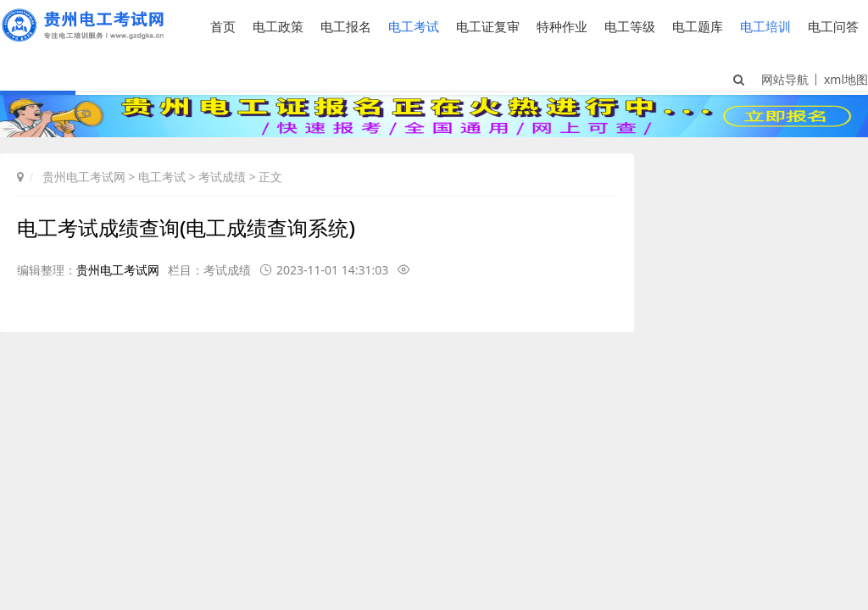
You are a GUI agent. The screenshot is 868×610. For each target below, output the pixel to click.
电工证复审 (488, 26)
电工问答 (833, 26)
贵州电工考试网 (84, 177)
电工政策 (278, 26)
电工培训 (765, 26)
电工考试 (414, 26)
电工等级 (630, 26)
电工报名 (346, 26)
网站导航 (785, 79)
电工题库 (698, 26)
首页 (223, 26)
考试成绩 (222, 177)
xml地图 (846, 79)
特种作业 (562, 26)
